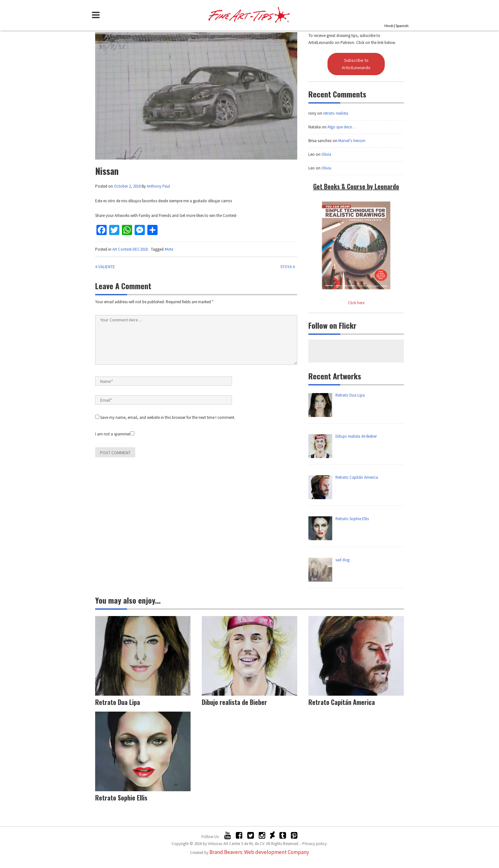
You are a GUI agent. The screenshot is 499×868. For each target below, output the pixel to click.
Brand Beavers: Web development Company (259, 852)
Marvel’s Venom (352, 141)
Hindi (389, 26)
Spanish (402, 26)
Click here (356, 303)
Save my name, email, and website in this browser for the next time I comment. (168, 417)
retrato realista (336, 113)
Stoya (288, 267)
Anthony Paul (158, 186)
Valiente (105, 267)
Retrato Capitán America (342, 702)
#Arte (169, 249)
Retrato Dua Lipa (118, 702)
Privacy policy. (315, 844)
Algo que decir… (342, 127)
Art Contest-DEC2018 (130, 249)
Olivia (326, 154)
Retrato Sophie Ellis (121, 798)
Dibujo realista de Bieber (234, 702)
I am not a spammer (115, 434)
